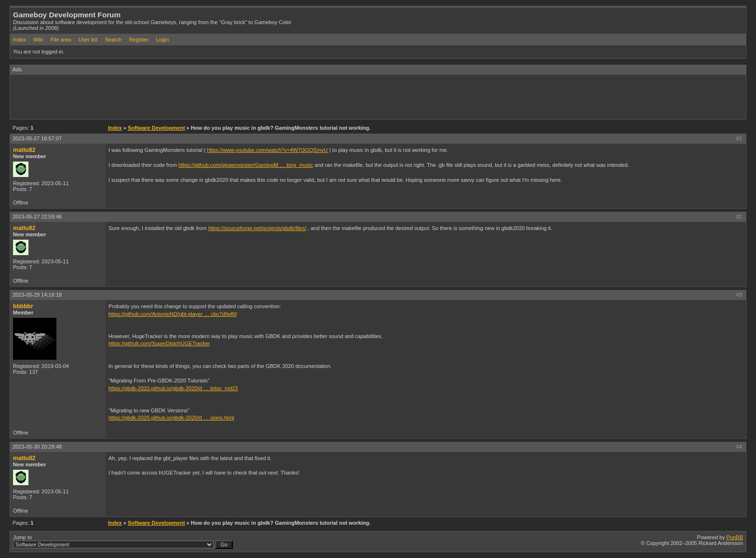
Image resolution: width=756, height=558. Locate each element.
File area (61, 40)
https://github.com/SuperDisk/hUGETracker (159, 343)
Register (139, 40)
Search (113, 40)
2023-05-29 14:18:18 (37, 295)
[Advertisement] (186, 96)
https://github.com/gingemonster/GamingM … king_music (246, 165)
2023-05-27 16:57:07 (37, 138)
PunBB (735, 537)
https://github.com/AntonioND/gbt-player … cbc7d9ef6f (173, 314)
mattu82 (24, 150)
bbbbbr (23, 306)
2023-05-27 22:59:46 (37, 217)
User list (88, 40)
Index (20, 40)
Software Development (156, 128)
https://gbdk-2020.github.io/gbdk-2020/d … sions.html (171, 418)
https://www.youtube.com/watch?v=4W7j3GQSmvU (267, 150)
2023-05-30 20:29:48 (37, 447)
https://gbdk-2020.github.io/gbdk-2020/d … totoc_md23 (173, 388)
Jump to (123, 542)
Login (162, 40)
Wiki (38, 40)
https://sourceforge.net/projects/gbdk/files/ (257, 228)
